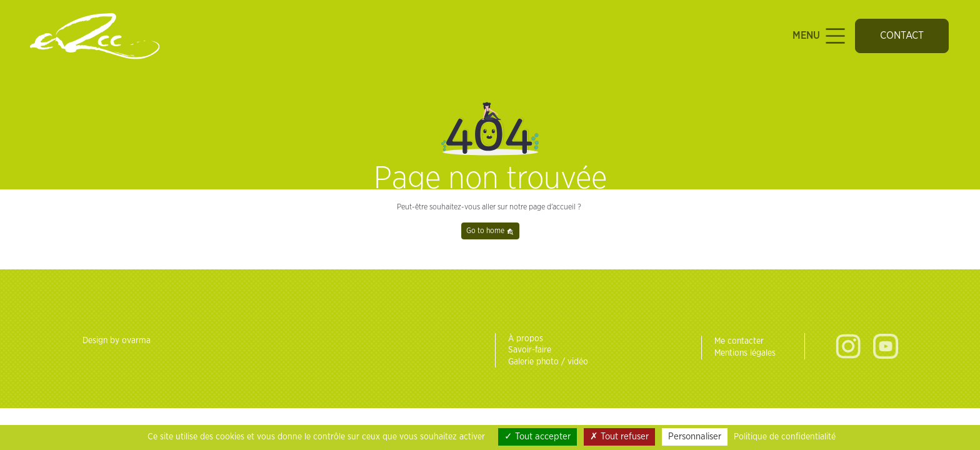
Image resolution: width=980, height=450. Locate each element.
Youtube (886, 346)
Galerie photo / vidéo (548, 362)
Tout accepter (537, 437)
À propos (526, 339)
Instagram (848, 346)
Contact (902, 36)
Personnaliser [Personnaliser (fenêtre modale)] (695, 437)
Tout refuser (619, 437)
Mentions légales (745, 353)
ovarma (136, 341)
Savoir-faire (530, 350)
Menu (820, 36)
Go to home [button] (490, 231)
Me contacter (739, 341)
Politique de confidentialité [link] (785, 437)
